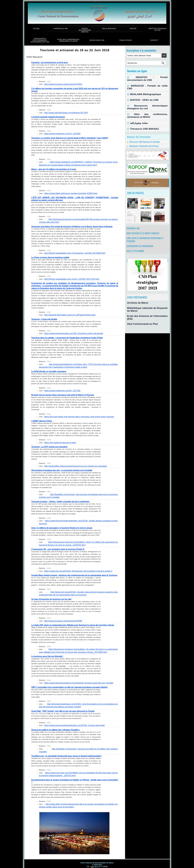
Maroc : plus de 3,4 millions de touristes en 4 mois (55, 168)
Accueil (36, 29)
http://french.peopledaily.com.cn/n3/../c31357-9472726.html (68, 278)
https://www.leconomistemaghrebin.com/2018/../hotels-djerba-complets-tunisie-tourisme (79, 518)
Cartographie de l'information (141, 243)
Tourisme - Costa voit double (45, 318)
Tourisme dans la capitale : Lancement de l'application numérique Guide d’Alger (70, 336)
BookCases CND (97, 40)
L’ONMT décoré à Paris (42, 419)
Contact (154, 40)
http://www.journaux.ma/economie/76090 (60, 617)
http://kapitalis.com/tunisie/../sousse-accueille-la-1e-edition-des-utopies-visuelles (76, 746)
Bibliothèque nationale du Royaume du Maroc (147, 307)
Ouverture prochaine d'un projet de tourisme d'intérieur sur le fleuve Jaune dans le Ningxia (75, 225)
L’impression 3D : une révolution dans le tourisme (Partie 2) (60, 543)
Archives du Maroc (135, 302)
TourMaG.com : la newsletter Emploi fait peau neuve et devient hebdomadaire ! (69, 751)
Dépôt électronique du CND (157, 29)
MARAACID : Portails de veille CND (145, 82)
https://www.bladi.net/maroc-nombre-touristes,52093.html (67, 193)
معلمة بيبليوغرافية (137, 113)
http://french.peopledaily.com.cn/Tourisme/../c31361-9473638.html (70, 252)
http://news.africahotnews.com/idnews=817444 (63, 112)
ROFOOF (133, 29)
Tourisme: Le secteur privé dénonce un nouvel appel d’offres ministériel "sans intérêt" (72, 137)
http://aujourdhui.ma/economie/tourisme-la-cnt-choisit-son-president (71, 464)
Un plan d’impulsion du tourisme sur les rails (53, 595)
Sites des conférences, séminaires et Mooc (68, 40)
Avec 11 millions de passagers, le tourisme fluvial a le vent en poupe (64, 522)
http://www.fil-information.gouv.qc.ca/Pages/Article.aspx (66, 313)
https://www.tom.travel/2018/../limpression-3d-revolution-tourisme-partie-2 (73, 565)
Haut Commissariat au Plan (139, 316)
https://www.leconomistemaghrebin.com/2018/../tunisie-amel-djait (70, 723)
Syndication (98, 862)
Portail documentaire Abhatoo (85, 30)
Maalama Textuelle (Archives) (141, 137)
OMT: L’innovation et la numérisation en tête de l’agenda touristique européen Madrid (72, 685)
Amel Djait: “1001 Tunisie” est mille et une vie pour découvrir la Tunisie (65, 709)
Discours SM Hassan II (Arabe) (142, 132)
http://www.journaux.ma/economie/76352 (60, 84)
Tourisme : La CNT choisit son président (51, 444)
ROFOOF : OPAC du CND (141, 93)
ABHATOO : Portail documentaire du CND (148, 77)
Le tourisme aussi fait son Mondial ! (48, 654)
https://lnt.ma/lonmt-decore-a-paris (58, 440)
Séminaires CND (134, 221)
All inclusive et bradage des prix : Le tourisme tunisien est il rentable (64, 468)
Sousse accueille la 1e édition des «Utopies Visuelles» (57, 727)
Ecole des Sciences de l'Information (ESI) (145, 311)
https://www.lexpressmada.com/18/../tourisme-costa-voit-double (69, 332)
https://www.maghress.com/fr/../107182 (60, 389)
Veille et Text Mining (136, 250)
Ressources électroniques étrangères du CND (40, 40)
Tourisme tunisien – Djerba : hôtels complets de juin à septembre (62, 499)
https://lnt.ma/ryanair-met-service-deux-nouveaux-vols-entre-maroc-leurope (74, 414)
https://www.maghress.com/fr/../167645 (60, 133)
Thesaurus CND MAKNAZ (141, 118)
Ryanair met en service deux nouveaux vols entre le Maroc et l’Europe (65, 393)
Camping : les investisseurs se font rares (51, 62)
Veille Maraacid (109, 29)
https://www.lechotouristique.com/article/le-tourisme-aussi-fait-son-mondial (74, 681)
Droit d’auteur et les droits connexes (145, 228)
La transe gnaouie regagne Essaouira (49, 117)
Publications (126, 40)
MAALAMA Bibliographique (142, 88)
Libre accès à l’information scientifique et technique (147, 236)
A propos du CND (60, 29)
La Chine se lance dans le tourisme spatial (51, 256)
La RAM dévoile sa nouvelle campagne (50, 369)
